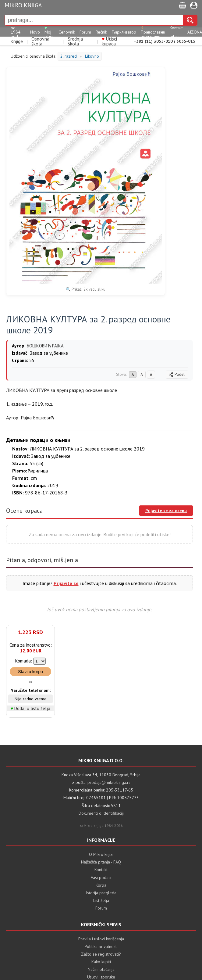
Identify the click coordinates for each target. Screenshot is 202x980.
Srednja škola (75, 41)
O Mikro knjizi (101, 854)
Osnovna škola (40, 41)
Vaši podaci (101, 878)
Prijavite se (66, 583)
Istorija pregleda (101, 893)
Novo (35, 32)
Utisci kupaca (110, 41)
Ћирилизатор (124, 32)
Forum (85, 32)
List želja (101, 900)
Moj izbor (49, 32)
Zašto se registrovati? (101, 954)
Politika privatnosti (101, 946)
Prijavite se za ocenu (166, 511)
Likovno (92, 56)
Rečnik (101, 32)
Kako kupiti (101, 962)
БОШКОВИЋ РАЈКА (45, 346)
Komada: (24, 661)
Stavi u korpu (30, 672)
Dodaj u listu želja (32, 708)
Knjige (17, 41)
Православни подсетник (153, 32)
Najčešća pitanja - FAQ (101, 862)
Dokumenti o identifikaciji (101, 813)
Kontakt (101, 870)
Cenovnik (67, 32)
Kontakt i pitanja (176, 32)
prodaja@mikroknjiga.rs (109, 782)
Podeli (177, 374)
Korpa (101, 885)
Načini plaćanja (101, 969)
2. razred (69, 56)
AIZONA (195, 32)
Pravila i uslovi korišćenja (101, 939)
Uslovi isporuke (101, 977)
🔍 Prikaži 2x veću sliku (86, 289)
